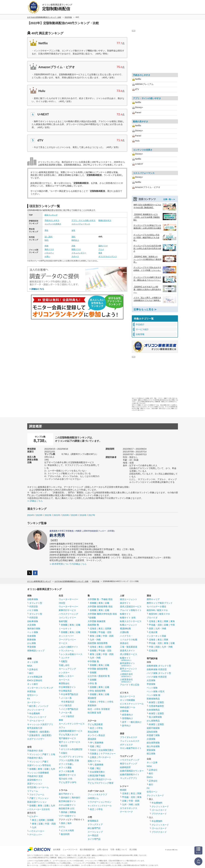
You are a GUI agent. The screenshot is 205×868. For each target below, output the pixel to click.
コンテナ (65, 658)
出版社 (64, 753)
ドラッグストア (95, 824)
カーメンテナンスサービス (72, 724)
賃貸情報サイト (35, 780)
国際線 (73, 812)
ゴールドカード (37, 721)
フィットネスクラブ (97, 794)
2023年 (39, 515)
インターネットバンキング (40, 688)
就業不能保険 (153, 728)
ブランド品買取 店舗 (69, 760)
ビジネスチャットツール (132, 704)
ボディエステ (126, 745)
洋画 (73, 246)
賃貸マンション (35, 784)
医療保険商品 (153, 699)
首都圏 (32, 769)
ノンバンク (43, 706)
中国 (173, 625)
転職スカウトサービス (131, 621)
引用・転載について (119, 850)
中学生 (102, 702)
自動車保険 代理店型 (157, 669)
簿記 (98, 746)
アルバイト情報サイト (131, 610)
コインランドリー (67, 618)
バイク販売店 (65, 705)
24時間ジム (93, 798)
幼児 (92, 728)
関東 (139, 793)
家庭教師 (92, 705)
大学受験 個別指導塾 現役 (100, 607)
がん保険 (32, 643)
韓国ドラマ (76, 249)
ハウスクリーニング (68, 614)
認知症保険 (152, 732)
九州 (53, 769)
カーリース (64, 680)
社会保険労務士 (106, 750)
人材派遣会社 (126, 680)
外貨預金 (32, 691)
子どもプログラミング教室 (101, 783)
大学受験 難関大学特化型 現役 (102, 614)
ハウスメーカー (37, 831)
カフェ (62, 727)
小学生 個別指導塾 (97, 691)
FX (29, 699)
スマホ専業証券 (35, 677)
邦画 (46, 246)
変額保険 (151, 750)
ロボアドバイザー (36, 739)
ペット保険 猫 (153, 695)
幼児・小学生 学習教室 (99, 709)
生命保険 (32, 636)
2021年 (57, 515)
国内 (63, 823)
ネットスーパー (66, 636)
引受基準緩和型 (156, 706)
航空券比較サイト (67, 801)
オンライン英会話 (96, 735)
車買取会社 (64, 683)
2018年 (83, 515)
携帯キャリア (153, 599)
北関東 (42, 820)
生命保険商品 (153, 710)
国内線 (64, 812)
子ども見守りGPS (68, 782)
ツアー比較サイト (67, 816)
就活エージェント (129, 599)
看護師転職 (125, 629)
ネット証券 (33, 662)
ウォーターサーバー (68, 599)
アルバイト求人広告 (130, 685)
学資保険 (32, 647)
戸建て (45, 754)
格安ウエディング (129, 764)
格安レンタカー (66, 676)
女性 (73, 230)
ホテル (62, 827)
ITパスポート (105, 757)
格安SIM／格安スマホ (157, 610)
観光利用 (65, 834)
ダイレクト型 (36, 603)
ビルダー (34, 816)
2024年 (31, 515)
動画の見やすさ (105, 220)
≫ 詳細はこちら (35, 501)
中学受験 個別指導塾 (98, 669)
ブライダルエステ (129, 737)
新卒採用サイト (127, 664)
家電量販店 (93, 821)
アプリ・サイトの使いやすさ (84, 220)
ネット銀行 (33, 684)
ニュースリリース (70, 850)
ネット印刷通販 (127, 700)
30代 (73, 237)
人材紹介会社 (126, 675)
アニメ (101, 249)
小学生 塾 (92, 683)
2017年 (92, 515)
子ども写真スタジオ (68, 735)
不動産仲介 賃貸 (35, 776)
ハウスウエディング (130, 760)
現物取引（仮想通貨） (40, 732)
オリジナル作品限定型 (72, 749)
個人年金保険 (153, 746)
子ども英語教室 (95, 724)
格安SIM (153, 614)
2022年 (48, 515)
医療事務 (99, 743)
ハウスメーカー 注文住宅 (39, 809)
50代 (47, 240)
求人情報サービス (129, 654)
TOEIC (93, 750)
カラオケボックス (129, 808)
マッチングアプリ (129, 778)
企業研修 (124, 711)
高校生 (93, 702)
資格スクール (94, 761)
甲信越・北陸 (105, 632)
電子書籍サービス (67, 738)
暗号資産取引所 (35, 728)
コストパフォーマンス (81, 224)
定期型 (161, 702)
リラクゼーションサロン (100, 802)
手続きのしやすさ (52, 220)
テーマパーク (126, 812)
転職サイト (125, 614)
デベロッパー (36, 835)
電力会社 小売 (66, 779)
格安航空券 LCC (67, 808)
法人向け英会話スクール (100, 779)
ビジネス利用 (67, 830)
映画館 (123, 790)
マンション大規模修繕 (38, 773)
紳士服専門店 (94, 828)
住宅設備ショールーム (38, 787)
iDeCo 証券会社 (35, 680)
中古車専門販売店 (70, 694)
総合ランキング (51, 215)
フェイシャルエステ (130, 741)
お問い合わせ (103, 850)
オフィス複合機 (66, 771)
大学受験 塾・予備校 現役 (100, 599)
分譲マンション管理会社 (39, 765)
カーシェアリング (67, 669)
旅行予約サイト (66, 794)
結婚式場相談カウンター (132, 771)
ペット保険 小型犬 (156, 691)
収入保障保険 (155, 717)
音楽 (100, 253)
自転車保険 (33, 621)
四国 (151, 629)
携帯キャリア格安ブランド (160, 603)
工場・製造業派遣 (129, 647)
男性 (46, 230)
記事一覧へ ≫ (169, 199)
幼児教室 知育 (94, 713)
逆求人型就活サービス (131, 607)
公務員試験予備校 (96, 776)
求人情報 (133, 850)
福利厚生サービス (67, 775)
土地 (53, 754)
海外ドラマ (49, 249)
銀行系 (32, 706)
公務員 (93, 757)
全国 (137, 804)
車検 (61, 720)
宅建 (92, 746)
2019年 (74, 515)
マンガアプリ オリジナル (71, 757)
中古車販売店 (65, 691)
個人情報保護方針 (87, 850)
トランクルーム (66, 651)
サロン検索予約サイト (131, 748)
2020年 (66, 515)
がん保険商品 (153, 721)
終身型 (152, 702)
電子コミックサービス (70, 742)
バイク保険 (33, 610)
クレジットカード (36, 710)
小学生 (110, 702)
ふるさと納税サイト (68, 647)
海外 (70, 823)
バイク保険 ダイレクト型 (159, 673)
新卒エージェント (129, 670)
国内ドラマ (103, 246)
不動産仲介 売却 (35, 751)
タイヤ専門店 (94, 839)
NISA (30, 666)
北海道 (93, 629)
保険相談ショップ (36, 651)
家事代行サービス (67, 610)
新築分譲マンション (37, 802)
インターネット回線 (156, 636)
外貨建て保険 (153, 735)
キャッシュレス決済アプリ (40, 724)
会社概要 (57, 850)
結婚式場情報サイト (130, 774)
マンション (35, 754)
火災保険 (32, 625)
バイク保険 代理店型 (157, 677)
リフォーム (33, 791)
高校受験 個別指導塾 (98, 643)
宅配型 (64, 661)
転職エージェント (129, 625)
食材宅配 (63, 621)
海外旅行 (76, 798)
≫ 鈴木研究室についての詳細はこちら (68, 564)
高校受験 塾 (93, 625)
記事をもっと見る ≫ (145, 309)
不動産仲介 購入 (35, 758)
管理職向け (127, 718)
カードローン (34, 702)
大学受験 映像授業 (97, 621)
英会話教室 (93, 732)
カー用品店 (93, 835)
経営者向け (127, 715)
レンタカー (64, 672)
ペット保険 (33, 632)
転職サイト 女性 (128, 618)
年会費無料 (35, 713)
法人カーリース (127, 696)
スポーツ (75, 256)
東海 (40, 769)
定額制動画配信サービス (71, 731)
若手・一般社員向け (132, 722)
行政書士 (94, 754)
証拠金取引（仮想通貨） (41, 735)
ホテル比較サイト (67, 805)
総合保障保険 (153, 743)
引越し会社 (64, 665)
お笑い (47, 256)
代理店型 (34, 607)
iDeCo (150, 777)
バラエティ (49, 253)
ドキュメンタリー (79, 253)
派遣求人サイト (127, 651)
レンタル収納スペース (72, 654)
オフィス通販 (65, 768)
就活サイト (125, 603)
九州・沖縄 (95, 640)
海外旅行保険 (34, 629)
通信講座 (92, 739)
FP (91, 743)
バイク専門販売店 (70, 709)
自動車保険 (33, 599)
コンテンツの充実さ (53, 224)
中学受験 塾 (93, 661)
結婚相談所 (125, 767)
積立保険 (151, 754)
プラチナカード (159, 814)
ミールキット (65, 629)
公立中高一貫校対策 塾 (99, 676)
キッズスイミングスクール (100, 806)
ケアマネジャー (108, 754)
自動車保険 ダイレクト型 (159, 666)
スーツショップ (95, 832)
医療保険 (32, 640)
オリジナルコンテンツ (108, 256)
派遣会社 (124, 643)
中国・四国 (50, 824)
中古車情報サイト (67, 687)
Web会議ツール (128, 707)
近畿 (46, 769)
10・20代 (49, 237)
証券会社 (34, 669)
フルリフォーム (37, 794)
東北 (34, 820)
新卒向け (126, 726)
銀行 (31, 673)
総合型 (64, 746)
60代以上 (75, 240)
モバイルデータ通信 (156, 607)
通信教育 (92, 698)
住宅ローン (33, 695)
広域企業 (153, 632)
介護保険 (151, 739)
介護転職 (124, 632)
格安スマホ (165, 614)
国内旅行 (65, 798)
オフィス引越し (66, 764)
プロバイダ (152, 618)
